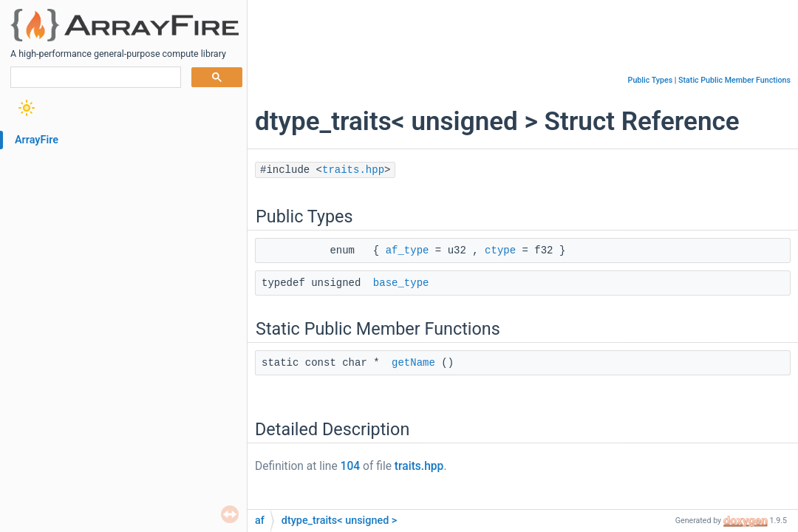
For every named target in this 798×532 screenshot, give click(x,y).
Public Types (651, 80)
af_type (407, 250)
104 (351, 466)
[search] (94, 78)
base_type (401, 283)
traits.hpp (353, 170)
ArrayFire (37, 140)
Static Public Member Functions (734, 80)
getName (413, 363)
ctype (500, 250)
